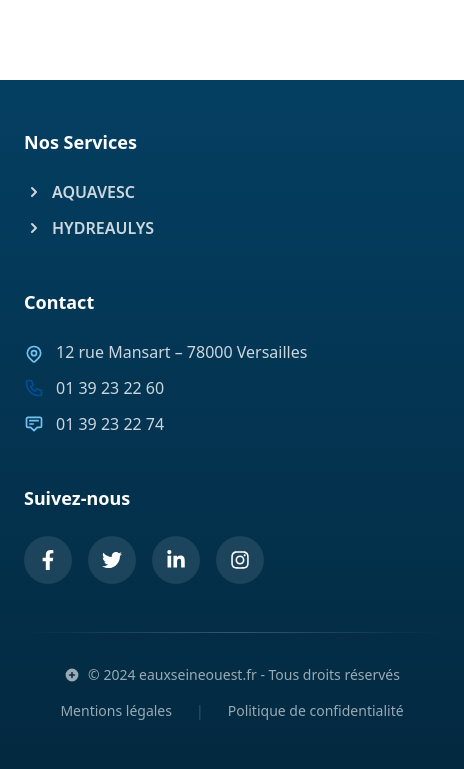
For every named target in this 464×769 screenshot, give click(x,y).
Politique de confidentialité (316, 710)
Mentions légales (116, 710)
